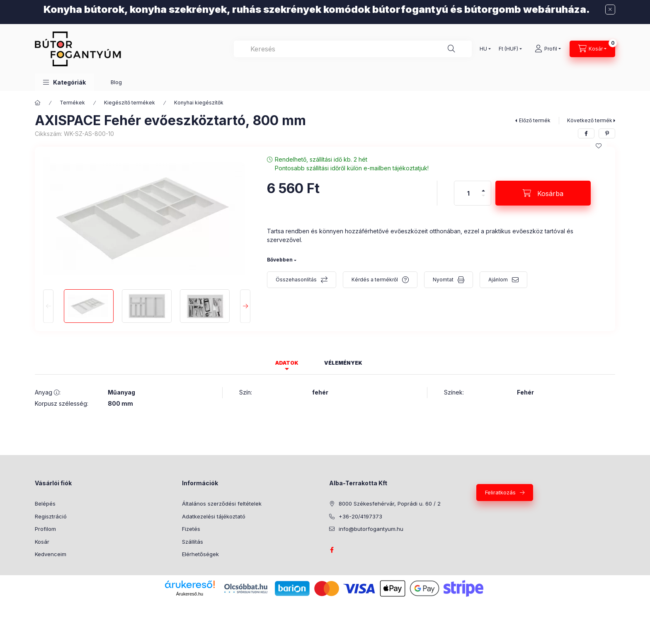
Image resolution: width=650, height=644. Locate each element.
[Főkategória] (38, 103)
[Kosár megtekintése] (592, 49)
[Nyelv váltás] (483, 49)
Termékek (72, 103)
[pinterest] (607, 133)
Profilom (45, 529)
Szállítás (193, 542)
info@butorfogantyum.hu (371, 529)
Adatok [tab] (287, 363)
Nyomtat (443, 280)
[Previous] (48, 306)
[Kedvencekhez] (599, 146)
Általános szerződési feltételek (222, 504)
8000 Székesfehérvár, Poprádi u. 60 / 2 (390, 504)
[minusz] (483, 199)
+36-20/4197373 (360, 516)
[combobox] (353, 49)
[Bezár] (610, 10)
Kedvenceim (51, 554)
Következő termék (590, 120)
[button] (64, 82)
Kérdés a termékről (375, 280)
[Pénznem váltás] (508, 49)
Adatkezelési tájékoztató (214, 516)
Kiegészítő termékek (130, 103)
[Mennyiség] (468, 193)
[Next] (245, 306)
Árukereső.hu (190, 594)
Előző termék (535, 120)
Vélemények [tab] (343, 363)
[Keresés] (451, 49)
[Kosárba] (543, 193)
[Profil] (548, 49)
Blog (116, 82)
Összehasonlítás (296, 280)
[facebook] (586, 133)
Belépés (45, 504)
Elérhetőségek (200, 554)
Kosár (42, 542)
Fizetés (191, 529)
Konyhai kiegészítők (199, 103)
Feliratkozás (500, 492)
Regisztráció (51, 516)
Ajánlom (498, 280)
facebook (332, 550)
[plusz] (483, 187)
